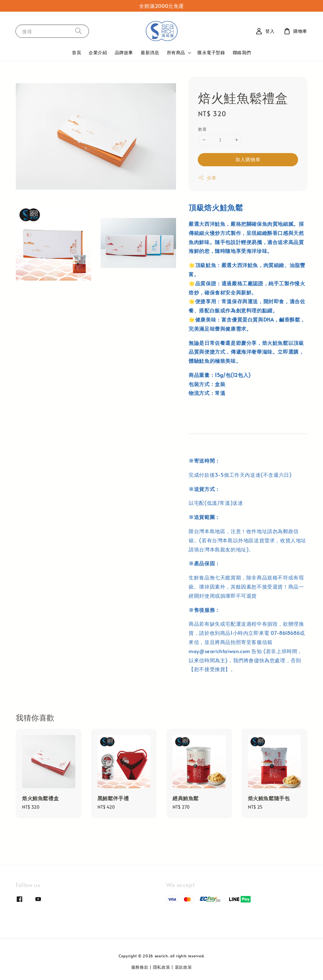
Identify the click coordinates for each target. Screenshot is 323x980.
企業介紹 (98, 52)
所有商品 (176, 53)
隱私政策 (162, 967)
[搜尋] (79, 31)
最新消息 (150, 52)
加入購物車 (248, 159)
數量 (202, 129)
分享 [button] (207, 178)
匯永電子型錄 (211, 52)
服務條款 (140, 967)
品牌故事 (124, 52)
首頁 (76, 52)
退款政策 (183, 967)
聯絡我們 (242, 52)
